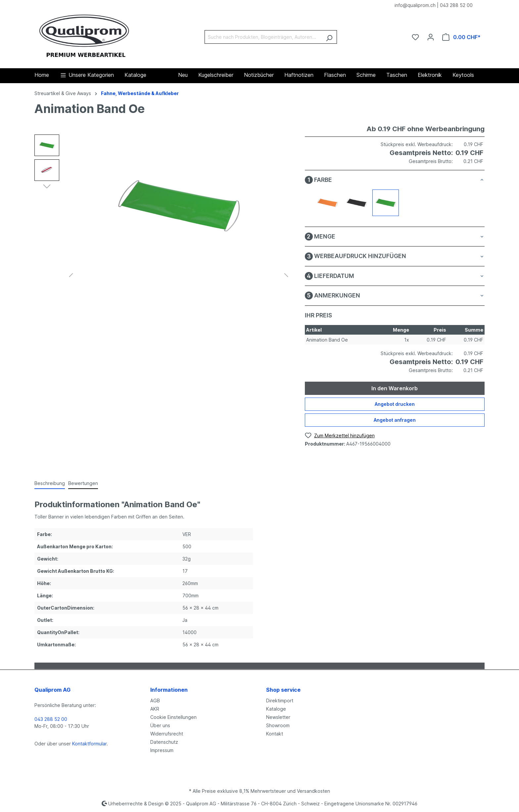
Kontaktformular (89, 744)
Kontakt (275, 734)
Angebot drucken (395, 404)
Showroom (278, 725)
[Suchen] (329, 37)
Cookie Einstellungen (173, 717)
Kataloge (276, 709)
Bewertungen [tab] (83, 483)
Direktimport (280, 701)
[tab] (50, 484)
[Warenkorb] (461, 37)
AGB (155, 701)
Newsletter (278, 717)
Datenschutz (164, 742)
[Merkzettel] (415, 37)
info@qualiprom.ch (415, 5)
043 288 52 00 (456, 5)
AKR (155, 709)
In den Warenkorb (395, 388)
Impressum (162, 750)
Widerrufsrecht (167, 734)
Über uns (160, 725)
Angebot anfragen (395, 420)
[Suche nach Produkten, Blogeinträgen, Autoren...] (263, 37)
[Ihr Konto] (431, 37)
